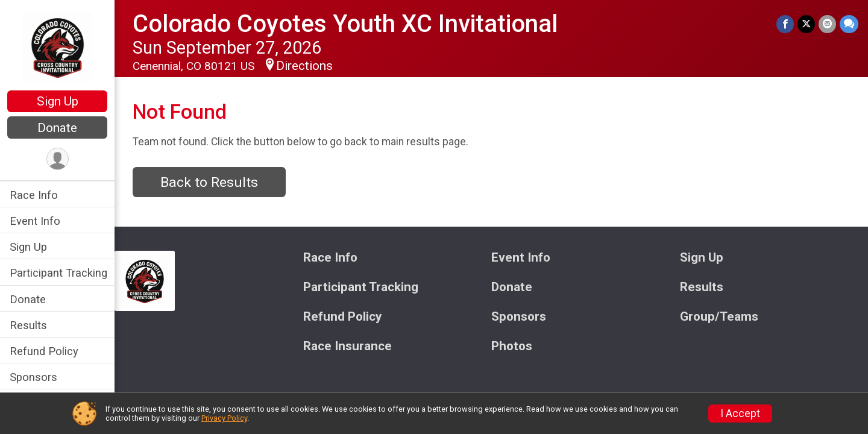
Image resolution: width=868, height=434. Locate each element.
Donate (57, 128)
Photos (512, 346)
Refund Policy (44, 351)
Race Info (34, 195)
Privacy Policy (224, 418)
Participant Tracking (58, 273)
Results (28, 325)
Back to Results (209, 182)
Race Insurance (348, 346)
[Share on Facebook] (785, 24)
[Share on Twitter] (806, 24)
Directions (304, 66)
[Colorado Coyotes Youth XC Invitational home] (58, 46)
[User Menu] (58, 159)
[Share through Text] (849, 24)
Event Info (35, 221)
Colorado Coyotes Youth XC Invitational (345, 24)
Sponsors (33, 377)
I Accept (740, 414)
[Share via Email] (827, 24)
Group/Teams (719, 317)
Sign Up (58, 101)
